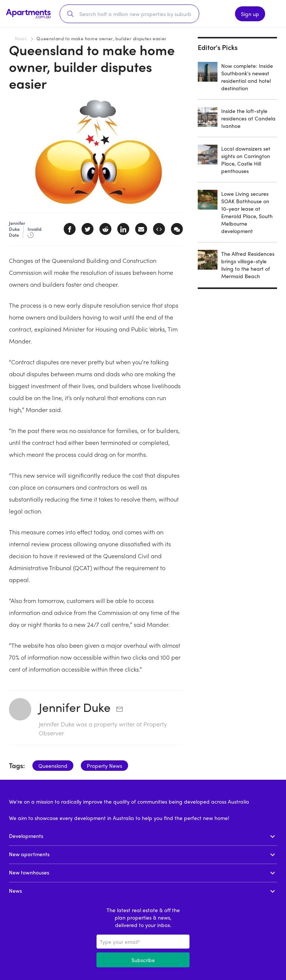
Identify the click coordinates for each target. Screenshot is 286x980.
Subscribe (143, 960)
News (21, 38)
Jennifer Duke (75, 707)
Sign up (250, 14)
